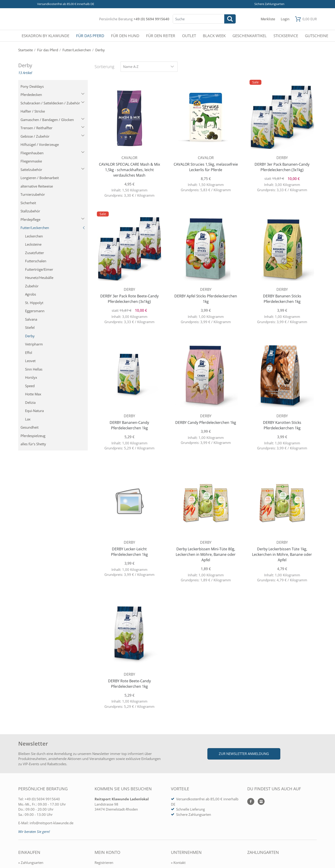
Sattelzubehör (52, 170)
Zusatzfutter (35, 253)
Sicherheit (28, 203)
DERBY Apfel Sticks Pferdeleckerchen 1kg (206, 299)
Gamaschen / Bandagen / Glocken (52, 120)
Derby (30, 336)
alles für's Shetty (33, 444)
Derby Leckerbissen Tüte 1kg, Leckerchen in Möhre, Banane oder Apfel (282, 554)
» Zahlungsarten (31, 863)
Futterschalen (36, 261)
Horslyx (31, 377)
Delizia (30, 402)
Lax (28, 419)
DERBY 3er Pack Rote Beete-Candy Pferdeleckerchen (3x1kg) (129, 299)
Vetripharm (34, 344)
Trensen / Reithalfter (52, 128)
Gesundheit (30, 427)
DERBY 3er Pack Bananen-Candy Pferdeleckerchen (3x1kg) (282, 167)
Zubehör (32, 286)
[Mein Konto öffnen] (285, 19)
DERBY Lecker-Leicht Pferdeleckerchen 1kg (129, 552)
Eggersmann (35, 311)
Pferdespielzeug (33, 436)
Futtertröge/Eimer (39, 269)
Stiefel (30, 327)
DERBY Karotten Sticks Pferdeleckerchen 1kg (282, 425)
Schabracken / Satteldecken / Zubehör (52, 103)
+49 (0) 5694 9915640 (151, 19)
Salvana (31, 319)
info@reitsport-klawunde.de (52, 823)
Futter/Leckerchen (53, 228)
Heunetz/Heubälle (39, 278)
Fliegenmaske (31, 161)
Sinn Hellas (34, 369)
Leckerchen (34, 236)
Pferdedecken (52, 95)
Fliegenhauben (52, 153)
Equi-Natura (34, 411)
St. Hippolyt (34, 303)
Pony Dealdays (32, 86)
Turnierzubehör (33, 194)
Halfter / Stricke (33, 111)
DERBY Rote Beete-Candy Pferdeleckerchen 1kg (129, 684)
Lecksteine (33, 244)
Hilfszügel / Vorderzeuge (40, 144)
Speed (30, 386)
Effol (29, 353)
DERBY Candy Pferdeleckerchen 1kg (206, 422)
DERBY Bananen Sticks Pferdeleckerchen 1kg (282, 299)
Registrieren (104, 863)
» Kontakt (178, 863)
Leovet (30, 361)
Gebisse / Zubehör (52, 136)
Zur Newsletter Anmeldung (244, 754)
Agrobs (31, 294)
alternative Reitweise (37, 186)
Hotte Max (33, 394)
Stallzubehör (30, 211)
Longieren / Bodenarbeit (40, 178)
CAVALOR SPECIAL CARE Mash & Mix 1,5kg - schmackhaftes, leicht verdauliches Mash (129, 170)
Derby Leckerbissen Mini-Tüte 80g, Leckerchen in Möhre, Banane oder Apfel (206, 554)
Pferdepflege (52, 219)
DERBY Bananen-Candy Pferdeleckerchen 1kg (129, 425)
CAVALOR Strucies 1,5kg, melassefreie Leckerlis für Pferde (206, 167)
